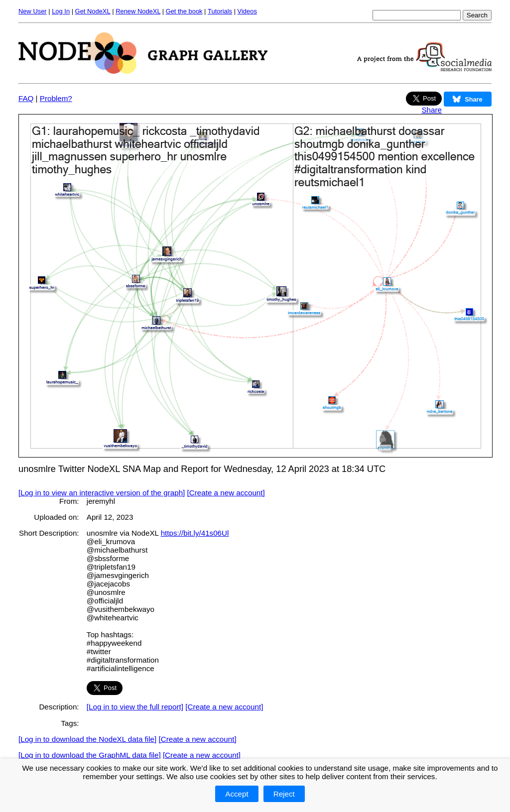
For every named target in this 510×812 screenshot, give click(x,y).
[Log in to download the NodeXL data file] (87, 739)
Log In (61, 11)
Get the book (184, 11)
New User (33, 11)
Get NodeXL (93, 11)
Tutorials (220, 11)
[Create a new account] (226, 493)
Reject (284, 794)
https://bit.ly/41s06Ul (195, 533)
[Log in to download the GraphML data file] (90, 755)
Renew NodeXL (138, 11)
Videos (247, 11)
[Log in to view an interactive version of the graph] (102, 493)
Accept (237, 794)
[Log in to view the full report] (135, 707)
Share (432, 110)
